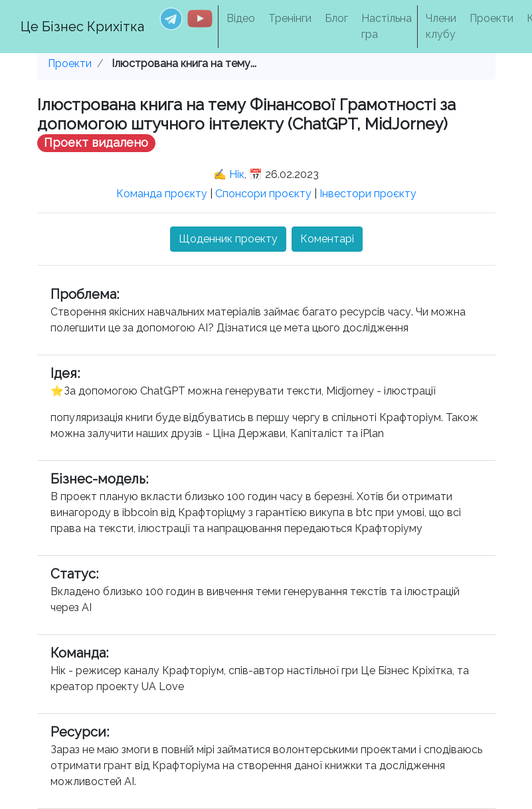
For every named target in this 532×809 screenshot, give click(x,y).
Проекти (491, 18)
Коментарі (327, 239)
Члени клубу (441, 26)
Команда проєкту (162, 194)
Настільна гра (387, 26)
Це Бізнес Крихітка (82, 27)
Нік (237, 174)
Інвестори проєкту (368, 194)
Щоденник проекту (228, 239)
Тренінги (290, 18)
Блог (336, 18)
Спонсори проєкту (263, 194)
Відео (241, 18)
